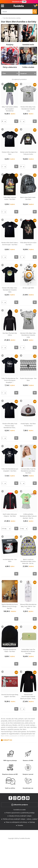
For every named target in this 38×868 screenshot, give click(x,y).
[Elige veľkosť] (4, 121)
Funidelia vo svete (20, 810)
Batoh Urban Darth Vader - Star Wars (28, 198)
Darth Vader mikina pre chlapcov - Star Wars (10, 515)
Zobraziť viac (8, 740)
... (1, 18)
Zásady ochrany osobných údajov (20, 816)
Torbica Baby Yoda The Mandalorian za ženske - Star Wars (28, 651)
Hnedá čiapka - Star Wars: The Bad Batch (28, 425)
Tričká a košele (28, 67)
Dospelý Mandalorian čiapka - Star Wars (10, 650)
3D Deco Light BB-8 (28, 288)
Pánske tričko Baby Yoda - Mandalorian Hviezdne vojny (28, 109)
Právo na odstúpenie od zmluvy (16, 822)
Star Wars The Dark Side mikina (10, 334)
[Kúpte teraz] (16, 121)
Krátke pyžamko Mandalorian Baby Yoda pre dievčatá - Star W (28, 516)
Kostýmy (10, 45)
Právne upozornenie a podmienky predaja (20, 813)
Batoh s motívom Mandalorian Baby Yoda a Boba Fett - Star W (28, 561)
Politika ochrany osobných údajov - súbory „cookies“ (20, 819)
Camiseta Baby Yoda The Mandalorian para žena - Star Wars (28, 471)
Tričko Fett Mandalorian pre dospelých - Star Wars (10, 470)
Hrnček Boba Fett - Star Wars (10, 560)
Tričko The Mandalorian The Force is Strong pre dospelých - (10, 380)
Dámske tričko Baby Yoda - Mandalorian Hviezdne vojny (28, 335)
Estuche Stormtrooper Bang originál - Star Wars (10, 696)
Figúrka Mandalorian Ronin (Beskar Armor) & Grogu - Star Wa (10, 606)
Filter (4, 73)
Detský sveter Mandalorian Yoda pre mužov (28, 153)
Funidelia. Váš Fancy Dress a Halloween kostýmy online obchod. (19, 6)
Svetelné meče (28, 45)
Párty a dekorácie (10, 67)
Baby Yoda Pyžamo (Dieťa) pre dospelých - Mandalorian (10, 109)
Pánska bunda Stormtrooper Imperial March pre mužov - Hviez (28, 697)
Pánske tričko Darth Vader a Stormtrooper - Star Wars (10, 244)
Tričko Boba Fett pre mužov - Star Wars (28, 244)
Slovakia (20, 825)
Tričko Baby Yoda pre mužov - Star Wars (10, 198)
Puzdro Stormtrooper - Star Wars (28, 379)
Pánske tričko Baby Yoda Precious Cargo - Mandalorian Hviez (10, 426)
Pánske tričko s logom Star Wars (10, 153)
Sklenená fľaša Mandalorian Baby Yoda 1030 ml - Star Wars (28, 606)
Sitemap (32, 822)
